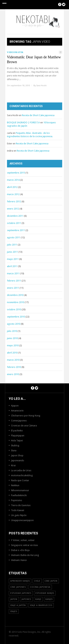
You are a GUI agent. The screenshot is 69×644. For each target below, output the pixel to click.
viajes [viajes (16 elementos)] (14, 611)
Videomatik (15, 52)
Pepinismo (17, 500)
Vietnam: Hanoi (19, 560)
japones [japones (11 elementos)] (26, 599)
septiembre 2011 (16, 230)
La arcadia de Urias (21, 470)
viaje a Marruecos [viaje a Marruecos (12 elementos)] (41, 605)
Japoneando (18, 460)
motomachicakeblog (22, 475)
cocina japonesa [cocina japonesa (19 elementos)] (40, 587)
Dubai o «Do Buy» (20, 550)
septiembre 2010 (16, 317)
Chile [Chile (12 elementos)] (37, 581)
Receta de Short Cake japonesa (38, 115)
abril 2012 (12, 187)
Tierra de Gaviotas (21, 505)
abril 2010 (12, 353)
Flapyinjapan (18, 436)
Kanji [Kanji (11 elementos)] (38, 599)
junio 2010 (12, 338)
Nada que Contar (20, 480)
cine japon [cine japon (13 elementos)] (51, 581)
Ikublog (15, 445)
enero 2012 (13, 209)
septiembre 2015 (16, 173)
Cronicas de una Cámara (24, 426)
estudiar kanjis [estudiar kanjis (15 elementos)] (45, 593)
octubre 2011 (14, 223)
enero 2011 (13, 288)
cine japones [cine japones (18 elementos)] (18, 587)
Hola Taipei (17, 441)
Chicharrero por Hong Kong (26, 416)
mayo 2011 (13, 259)
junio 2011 (12, 252)
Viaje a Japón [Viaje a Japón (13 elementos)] (18, 605)
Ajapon (15, 406)
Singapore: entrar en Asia (24, 545)
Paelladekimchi (19, 495)
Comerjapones (19, 421)
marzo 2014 (13, 180)
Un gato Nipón (19, 515)
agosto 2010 (14, 324)
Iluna (14, 450)
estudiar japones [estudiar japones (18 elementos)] (21, 593)
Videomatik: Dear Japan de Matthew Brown (34, 59)
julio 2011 (12, 245)
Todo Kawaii (18, 510)
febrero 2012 (14, 201)
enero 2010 (13, 374)
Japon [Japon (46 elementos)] (14, 599)
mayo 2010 (13, 345)
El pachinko (17, 431)
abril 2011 (12, 266)
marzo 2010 (13, 360)
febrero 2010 (14, 367)
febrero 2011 (14, 281)
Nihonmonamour (20, 490)
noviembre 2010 (16, 302)
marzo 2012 (13, 194)
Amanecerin (17, 411)
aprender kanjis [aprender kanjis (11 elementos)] (20, 581)
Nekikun (15, 485)
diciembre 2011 (15, 216)
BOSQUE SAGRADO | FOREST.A (23, 122)
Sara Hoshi (41, 86)
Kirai (13, 465)
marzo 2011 (13, 273)
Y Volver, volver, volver (23, 540)
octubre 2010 (14, 309)
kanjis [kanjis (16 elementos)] (49, 599)
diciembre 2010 (15, 295)
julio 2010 (12, 331)
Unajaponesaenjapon (22, 520)
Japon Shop (17, 455)
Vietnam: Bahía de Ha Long (25, 555)
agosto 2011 (14, 237)
